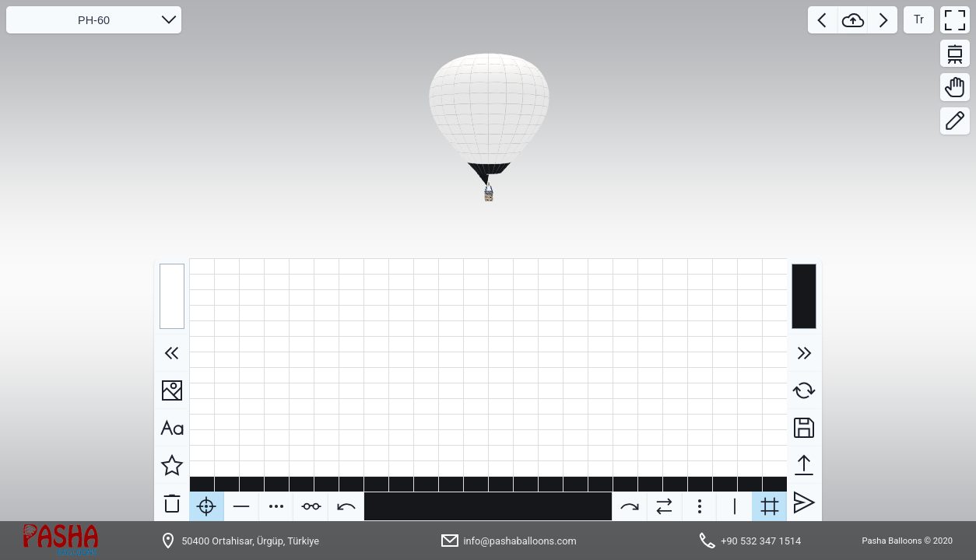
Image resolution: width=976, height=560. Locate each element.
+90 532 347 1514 (761, 541)
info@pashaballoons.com (520, 541)
